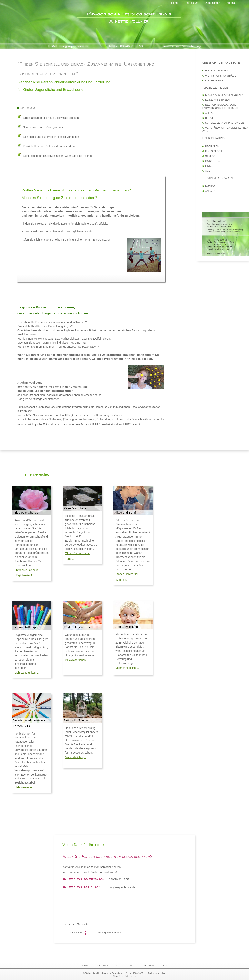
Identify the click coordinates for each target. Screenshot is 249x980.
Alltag (210, 113)
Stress (210, 156)
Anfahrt (211, 191)
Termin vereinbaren (218, 178)
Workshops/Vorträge (221, 76)
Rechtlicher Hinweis (125, 965)
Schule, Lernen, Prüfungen (225, 123)
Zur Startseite (76, 932)
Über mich (212, 146)
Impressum (103, 965)
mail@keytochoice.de (121, 887)
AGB (208, 171)
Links (209, 166)
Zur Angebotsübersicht (109, 932)
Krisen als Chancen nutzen (224, 95)
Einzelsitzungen (217, 71)
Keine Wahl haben (217, 100)
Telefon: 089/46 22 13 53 (125, 46)
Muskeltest (213, 161)
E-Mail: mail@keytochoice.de (68, 46)
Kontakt (211, 186)
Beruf (209, 118)
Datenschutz (149, 965)
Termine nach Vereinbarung (182, 46)
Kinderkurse (214, 81)
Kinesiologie (214, 151)
